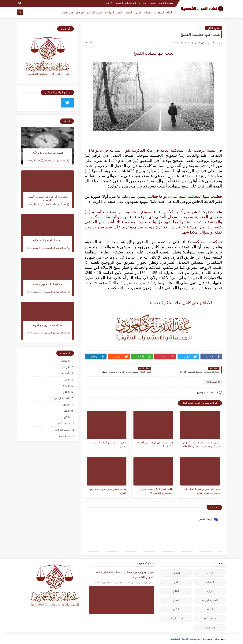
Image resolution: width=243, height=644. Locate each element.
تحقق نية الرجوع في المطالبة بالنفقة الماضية (47, 198)
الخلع (67, 380)
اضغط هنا (155, 303)
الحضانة (148, 13)
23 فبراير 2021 (35, 160)
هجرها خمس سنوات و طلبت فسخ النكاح (108, 491)
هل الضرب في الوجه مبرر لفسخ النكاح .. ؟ (156, 445)
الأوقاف (80, 13)
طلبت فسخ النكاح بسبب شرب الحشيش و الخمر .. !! (156, 491)
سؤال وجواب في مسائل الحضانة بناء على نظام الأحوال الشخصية (125, 575)
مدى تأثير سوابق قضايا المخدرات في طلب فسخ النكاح (202, 491)
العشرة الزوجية (62, 398)
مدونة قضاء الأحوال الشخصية (185, 639)
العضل (128, 13)
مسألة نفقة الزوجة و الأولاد (47, 325)
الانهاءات (109, 13)
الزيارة (138, 13)
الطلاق (160, 13)
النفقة (119, 13)
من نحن (152, 3)
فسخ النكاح (213, 28)
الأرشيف (108, 3)
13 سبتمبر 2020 (35, 248)
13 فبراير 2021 (35, 204)
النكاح (169, 13)
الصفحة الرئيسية (166, 3)
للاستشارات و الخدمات (126, 3)
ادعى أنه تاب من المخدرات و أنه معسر (109, 445)
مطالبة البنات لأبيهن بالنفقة (47, 284)
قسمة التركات (94, 13)
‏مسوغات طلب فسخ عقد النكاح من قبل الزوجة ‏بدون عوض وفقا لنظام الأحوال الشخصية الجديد (201, 445)
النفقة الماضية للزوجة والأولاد (47, 153)
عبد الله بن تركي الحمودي (57, 161)
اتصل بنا (143, 3)
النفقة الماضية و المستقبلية (47, 240)
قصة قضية (67, 13)
